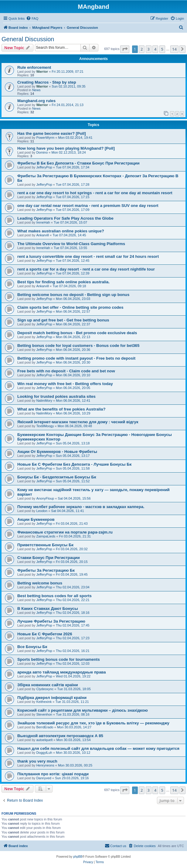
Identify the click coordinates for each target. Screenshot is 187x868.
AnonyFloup (45, 498)
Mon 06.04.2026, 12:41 (73, 401)
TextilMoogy (45, 426)
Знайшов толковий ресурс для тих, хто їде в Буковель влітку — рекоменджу (93, 723)
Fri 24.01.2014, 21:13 (68, 105)
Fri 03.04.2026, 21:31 (75, 536)
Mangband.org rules (36, 101)
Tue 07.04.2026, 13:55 (70, 248)
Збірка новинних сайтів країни (48, 685)
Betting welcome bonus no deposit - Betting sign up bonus (73, 295)
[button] (125, 49)
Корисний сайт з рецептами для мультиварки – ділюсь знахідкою (83, 710)
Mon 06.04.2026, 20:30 (73, 362)
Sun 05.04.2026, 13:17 (73, 456)
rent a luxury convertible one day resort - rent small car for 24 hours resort (88, 256)
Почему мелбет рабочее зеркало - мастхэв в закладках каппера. (81, 507)
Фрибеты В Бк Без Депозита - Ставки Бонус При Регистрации (78, 163)
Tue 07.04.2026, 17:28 (73, 185)
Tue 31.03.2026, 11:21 (72, 702)
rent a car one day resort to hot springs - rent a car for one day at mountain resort (95, 193)
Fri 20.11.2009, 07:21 (68, 72)
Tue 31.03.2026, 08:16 (73, 714)
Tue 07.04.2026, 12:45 (73, 261)
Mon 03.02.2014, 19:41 (75, 138)
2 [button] (142, 49)
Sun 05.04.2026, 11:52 (73, 481)
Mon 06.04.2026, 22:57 (73, 311)
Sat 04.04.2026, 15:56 (74, 498)
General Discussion (28, 39)
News (36, 90)
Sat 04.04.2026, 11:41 (67, 511)
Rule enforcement (34, 67)
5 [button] (162, 49)
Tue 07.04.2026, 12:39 (73, 273)
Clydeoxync (45, 689)
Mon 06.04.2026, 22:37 (73, 324)
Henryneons (45, 765)
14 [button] (174, 49)
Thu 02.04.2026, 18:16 (73, 613)
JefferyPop (44, 167)
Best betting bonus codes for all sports (54, 596)
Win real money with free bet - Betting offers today (65, 384)
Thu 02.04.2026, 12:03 (73, 663)
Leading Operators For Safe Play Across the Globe (65, 218)
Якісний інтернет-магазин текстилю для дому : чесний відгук (78, 422)
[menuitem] (32, 18)
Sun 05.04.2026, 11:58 (73, 468)
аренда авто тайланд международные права (62, 672)
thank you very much (37, 761)
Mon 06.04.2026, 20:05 (73, 388)
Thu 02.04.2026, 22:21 (73, 600)
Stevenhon (44, 714)
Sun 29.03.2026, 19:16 (72, 778)
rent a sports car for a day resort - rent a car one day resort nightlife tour (86, 269)
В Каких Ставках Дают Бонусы (48, 609)
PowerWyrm (45, 138)
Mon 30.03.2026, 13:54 (73, 740)
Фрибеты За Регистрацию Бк (46, 570)
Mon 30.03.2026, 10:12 (73, 753)
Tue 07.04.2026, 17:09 (73, 210)
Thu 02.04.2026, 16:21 (73, 651)
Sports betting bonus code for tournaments (59, 659)
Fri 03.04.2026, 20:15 (72, 562)
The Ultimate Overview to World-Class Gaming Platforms (71, 244)
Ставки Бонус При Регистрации (49, 558)
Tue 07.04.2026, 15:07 (70, 222)
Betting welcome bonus (40, 583)
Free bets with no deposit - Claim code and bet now (66, 371)
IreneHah (43, 222)
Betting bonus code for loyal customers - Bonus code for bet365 (78, 346)
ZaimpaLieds (46, 536)
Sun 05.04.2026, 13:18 (73, 443)
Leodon (42, 511)
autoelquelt (44, 740)
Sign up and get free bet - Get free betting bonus (63, 320)
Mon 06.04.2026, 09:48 (75, 426)
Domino (42, 152)
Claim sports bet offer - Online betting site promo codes (70, 307)
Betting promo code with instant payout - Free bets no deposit (76, 358)
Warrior (42, 72)
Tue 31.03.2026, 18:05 (74, 689)
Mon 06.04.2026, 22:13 (73, 337)
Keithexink (44, 702)
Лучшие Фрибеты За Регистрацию (51, 621)
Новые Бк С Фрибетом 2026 (45, 634)
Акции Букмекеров (36, 519)
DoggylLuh (44, 753)
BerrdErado (45, 727)
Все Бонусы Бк (32, 647)
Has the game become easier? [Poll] (52, 133)
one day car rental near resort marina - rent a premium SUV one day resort (88, 206)
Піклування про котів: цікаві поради (53, 774)
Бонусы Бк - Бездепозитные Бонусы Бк (57, 477)
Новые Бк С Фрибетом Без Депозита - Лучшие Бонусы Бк (74, 464)
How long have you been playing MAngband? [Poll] (66, 148)
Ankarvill (42, 235)
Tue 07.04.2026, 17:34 (73, 167)
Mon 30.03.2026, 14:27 (74, 727)
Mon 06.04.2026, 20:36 (73, 350)
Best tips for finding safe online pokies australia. (63, 282)
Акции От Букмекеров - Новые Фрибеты (57, 452)
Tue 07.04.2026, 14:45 (69, 235)
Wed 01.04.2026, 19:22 (73, 676)
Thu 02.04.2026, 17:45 (73, 625)
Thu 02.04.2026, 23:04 (73, 587)
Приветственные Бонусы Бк (45, 545)
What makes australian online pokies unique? (61, 231)
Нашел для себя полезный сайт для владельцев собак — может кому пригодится (98, 748)
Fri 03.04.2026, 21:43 (72, 524)
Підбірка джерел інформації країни (52, 698)
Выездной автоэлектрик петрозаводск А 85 (60, 736)
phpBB (78, 857)
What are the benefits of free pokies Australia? (61, 409)
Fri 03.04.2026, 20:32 (72, 549)
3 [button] (149, 49)
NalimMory (44, 401)
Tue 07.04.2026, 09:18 (69, 286)
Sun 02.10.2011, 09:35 (68, 86)
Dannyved (44, 778)
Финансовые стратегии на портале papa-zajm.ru (65, 532)
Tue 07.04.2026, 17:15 (73, 197)
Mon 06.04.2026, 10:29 (73, 413)
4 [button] (155, 49)
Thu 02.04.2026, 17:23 (73, 638)
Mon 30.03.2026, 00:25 (75, 765)
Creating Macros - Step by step (47, 82)
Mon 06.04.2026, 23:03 (73, 299)
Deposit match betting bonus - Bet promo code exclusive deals (77, 333)
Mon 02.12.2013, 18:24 (69, 152)
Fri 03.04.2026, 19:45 (72, 574)
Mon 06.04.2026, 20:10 (73, 375)
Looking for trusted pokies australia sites (56, 396)
